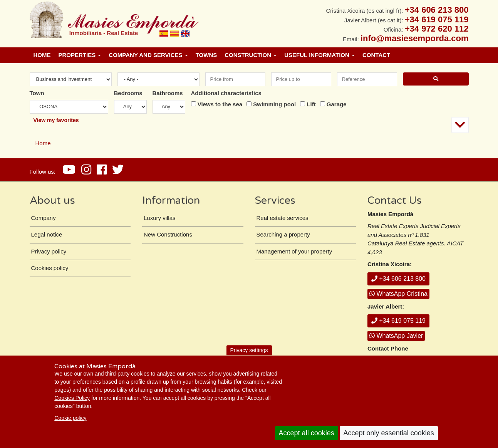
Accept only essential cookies (389, 433)
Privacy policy (49, 251)
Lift (311, 104)
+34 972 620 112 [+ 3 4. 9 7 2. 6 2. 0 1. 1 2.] (437, 29)
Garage (337, 104)
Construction (251, 55)
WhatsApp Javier (396, 336)
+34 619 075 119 (398, 321)
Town (37, 93)
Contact (376, 55)
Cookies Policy (72, 398)
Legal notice (47, 234)
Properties (80, 55)
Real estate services (283, 218)
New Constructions (168, 234)
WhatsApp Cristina (398, 294)
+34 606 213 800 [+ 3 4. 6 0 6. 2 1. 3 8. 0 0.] (437, 10)
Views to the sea (220, 104)
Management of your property (294, 251)
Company (44, 218)
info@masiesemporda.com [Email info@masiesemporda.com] (415, 38)
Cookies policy (50, 268)
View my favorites (56, 120)
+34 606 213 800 (398, 279)
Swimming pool (274, 104)
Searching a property (283, 234)
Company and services (148, 55)
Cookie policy (70, 418)
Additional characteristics (226, 93)
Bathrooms (168, 93)
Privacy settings (249, 350)
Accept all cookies (307, 433)
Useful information (319, 55)
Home (42, 55)
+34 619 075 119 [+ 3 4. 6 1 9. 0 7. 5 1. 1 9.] (437, 19)
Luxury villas (160, 218)
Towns (206, 55)
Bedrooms (128, 93)
